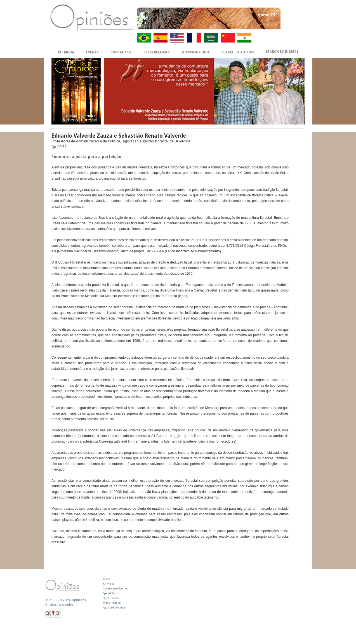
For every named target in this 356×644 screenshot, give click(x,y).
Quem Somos (111, 598)
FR (194, 38)
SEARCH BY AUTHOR (238, 52)
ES (161, 38)
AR (211, 38)
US (177, 38)
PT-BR (144, 38)
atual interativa (53, 614)
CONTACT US (121, 52)
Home (107, 579)
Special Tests (110, 593)
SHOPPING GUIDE (196, 52)
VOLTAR (293, 24)
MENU (293, 13)
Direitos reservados (59, 605)
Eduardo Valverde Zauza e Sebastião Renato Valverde (119, 136)
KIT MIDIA (66, 52)
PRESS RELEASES (156, 52)
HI (244, 38)
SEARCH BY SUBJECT (282, 52)
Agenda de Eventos (114, 607)
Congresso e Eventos (115, 588)
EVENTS (92, 52)
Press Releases (112, 603)
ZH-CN (228, 38)
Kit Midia (108, 584)
